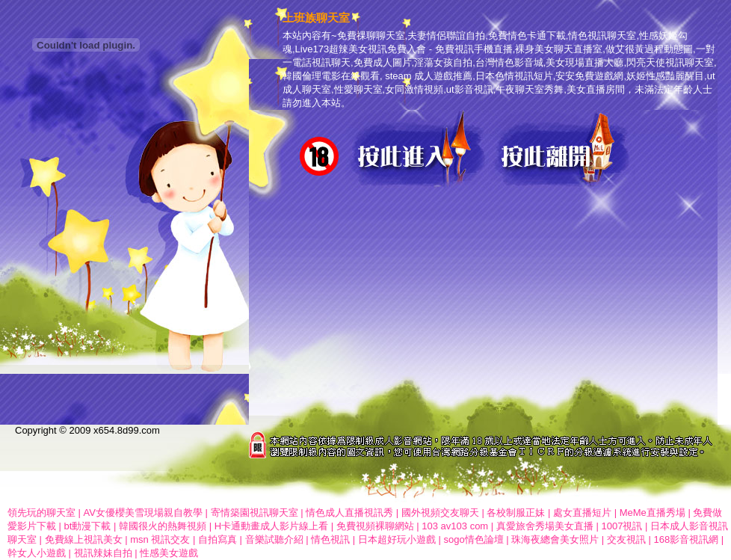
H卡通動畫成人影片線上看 (271, 526)
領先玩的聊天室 (41, 513)
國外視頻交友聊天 (440, 513)
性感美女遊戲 (169, 553)
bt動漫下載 (88, 526)
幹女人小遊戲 (37, 553)
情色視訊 (330, 539)
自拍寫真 (218, 539)
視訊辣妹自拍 (103, 553)
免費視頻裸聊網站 (377, 526)
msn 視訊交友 (160, 539)
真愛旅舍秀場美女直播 (546, 526)
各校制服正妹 (516, 513)
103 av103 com (455, 526)
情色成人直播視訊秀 (349, 513)
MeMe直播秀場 (654, 513)
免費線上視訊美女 (84, 539)
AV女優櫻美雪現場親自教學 (143, 513)
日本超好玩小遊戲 (397, 539)
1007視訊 (621, 526)
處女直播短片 (582, 513)
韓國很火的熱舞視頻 (163, 526)
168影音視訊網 (686, 539)
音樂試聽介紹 (274, 539)
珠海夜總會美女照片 (555, 539)
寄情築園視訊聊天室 (255, 513)
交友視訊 (626, 539)
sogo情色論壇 (473, 539)
